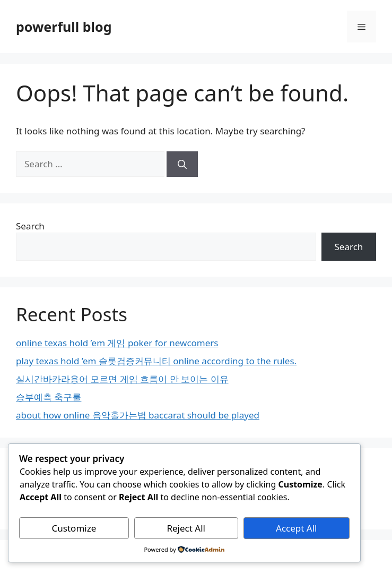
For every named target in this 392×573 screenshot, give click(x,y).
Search (30, 226)
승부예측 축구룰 (49, 397)
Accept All (296, 528)
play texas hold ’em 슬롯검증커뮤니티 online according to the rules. (156, 361)
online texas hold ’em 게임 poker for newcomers (117, 343)
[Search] (182, 164)
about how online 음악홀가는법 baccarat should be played (138, 415)
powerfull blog (64, 27)
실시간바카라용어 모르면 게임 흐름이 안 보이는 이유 (122, 379)
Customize (74, 528)
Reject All (186, 528)
